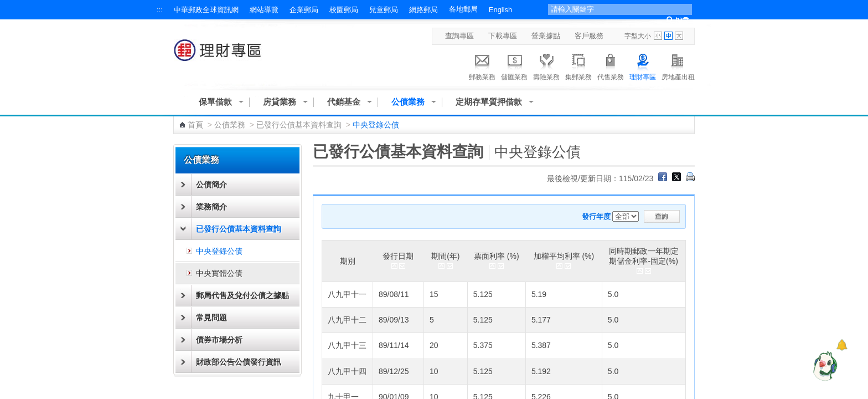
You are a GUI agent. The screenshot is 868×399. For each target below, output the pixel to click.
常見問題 (211, 318)
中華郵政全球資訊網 (206, 10)
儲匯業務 (514, 65)
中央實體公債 (219, 273)
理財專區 (643, 65)
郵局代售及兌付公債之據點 (242, 295)
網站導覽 (264, 10)
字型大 (679, 36)
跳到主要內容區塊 (6, 6)
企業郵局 (304, 10)
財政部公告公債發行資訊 (239, 362)
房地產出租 (678, 65)
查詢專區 (459, 36)
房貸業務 (280, 102)
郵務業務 (482, 65)
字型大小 (638, 36)
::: (160, 10)
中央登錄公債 (219, 251)
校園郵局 (344, 10)
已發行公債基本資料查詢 (299, 125)
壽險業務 (546, 65)
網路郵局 (423, 10)
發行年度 (596, 216)
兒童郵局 (384, 10)
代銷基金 (344, 102)
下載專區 (503, 36)
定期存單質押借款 (489, 102)
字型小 (658, 36)
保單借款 (215, 102)
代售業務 (611, 65)
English (500, 10)
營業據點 (546, 36)
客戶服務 (589, 36)
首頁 (195, 125)
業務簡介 (211, 207)
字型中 (668, 36)
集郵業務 (578, 65)
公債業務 (408, 102)
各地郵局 (463, 9)
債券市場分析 (219, 340)
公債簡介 (211, 185)
